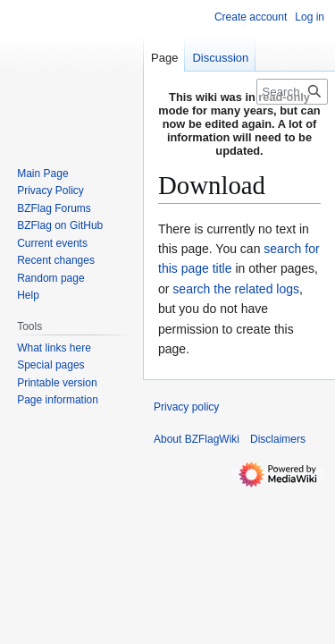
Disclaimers (278, 439)
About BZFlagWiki (197, 439)
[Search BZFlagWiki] (292, 92)
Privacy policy (186, 407)
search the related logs (236, 289)
